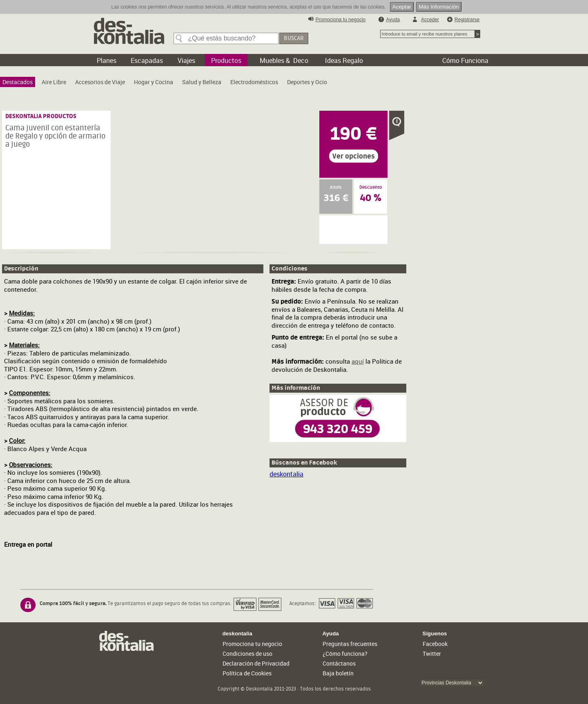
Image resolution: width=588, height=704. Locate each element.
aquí (358, 361)
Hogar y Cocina (154, 82)
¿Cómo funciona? (345, 654)
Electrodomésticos (254, 82)
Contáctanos (339, 663)
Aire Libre (54, 82)
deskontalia (286, 474)
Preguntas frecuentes (350, 644)
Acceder (430, 20)
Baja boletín (338, 673)
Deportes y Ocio (307, 82)
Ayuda (393, 20)
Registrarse (467, 20)
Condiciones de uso (247, 654)
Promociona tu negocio (341, 20)
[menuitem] (18, 82)
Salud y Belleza (202, 82)
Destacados (18, 82)
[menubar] (167, 84)
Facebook (435, 644)
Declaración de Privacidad (256, 663)
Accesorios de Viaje (100, 82)
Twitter (432, 654)
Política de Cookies (247, 673)
